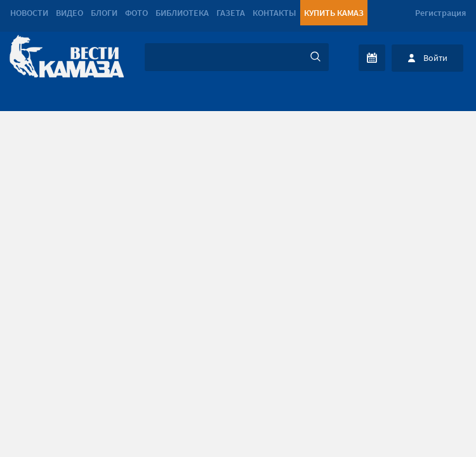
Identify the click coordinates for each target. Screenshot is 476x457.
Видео (69, 13)
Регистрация (440, 13)
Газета (231, 13)
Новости (29, 13)
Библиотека (182, 13)
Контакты (274, 13)
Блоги (104, 13)
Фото (136, 13)
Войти (435, 58)
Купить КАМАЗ (334, 13)
